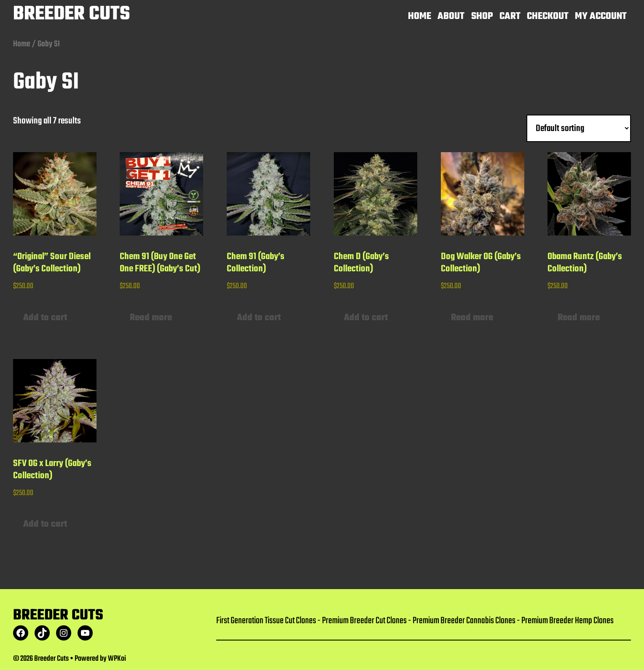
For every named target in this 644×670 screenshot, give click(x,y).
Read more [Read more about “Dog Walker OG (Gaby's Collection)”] (472, 318)
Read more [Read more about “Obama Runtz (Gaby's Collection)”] (579, 318)
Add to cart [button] (45, 318)
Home (22, 44)
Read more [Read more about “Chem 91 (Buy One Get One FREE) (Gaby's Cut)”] (151, 318)
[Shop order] (579, 129)
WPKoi (117, 659)
